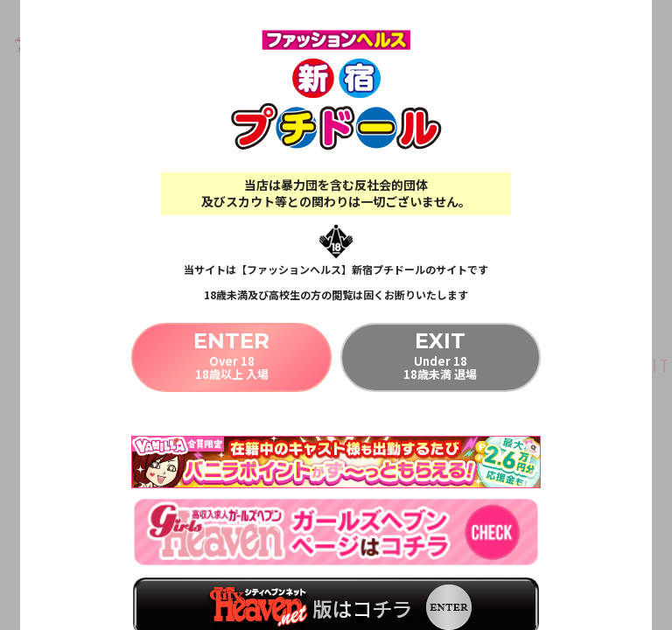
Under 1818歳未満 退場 (441, 355)
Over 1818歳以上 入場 (231, 355)
